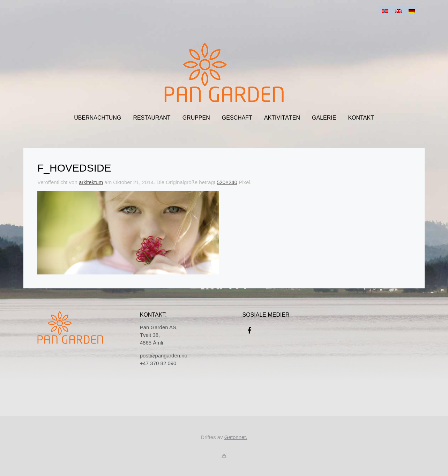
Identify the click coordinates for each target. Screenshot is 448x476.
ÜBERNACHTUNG (98, 118)
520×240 (227, 182)
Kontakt (361, 118)
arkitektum (91, 182)
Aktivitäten (282, 118)
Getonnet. (236, 437)
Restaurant (152, 118)
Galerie (324, 118)
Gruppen (196, 118)
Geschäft (237, 118)
